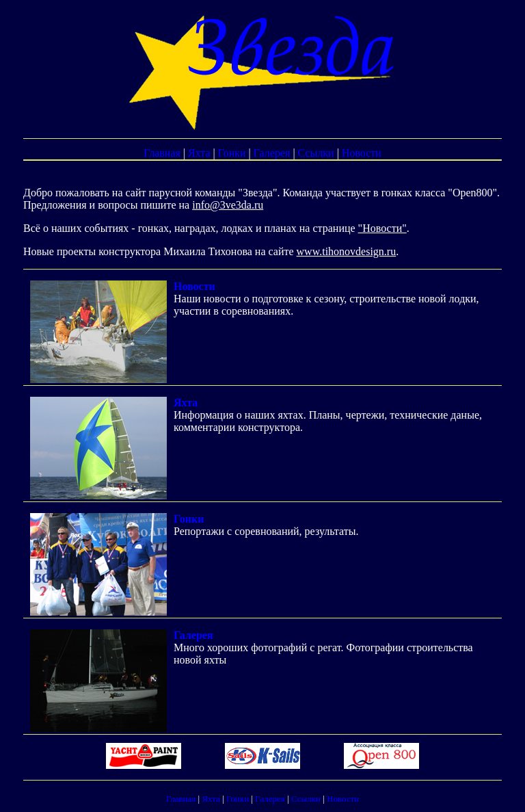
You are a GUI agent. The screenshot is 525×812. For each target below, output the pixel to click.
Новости (362, 153)
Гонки (232, 153)
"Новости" (382, 228)
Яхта (199, 153)
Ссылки (316, 153)
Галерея (272, 153)
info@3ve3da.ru (228, 205)
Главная (162, 153)
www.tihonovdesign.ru (347, 251)
